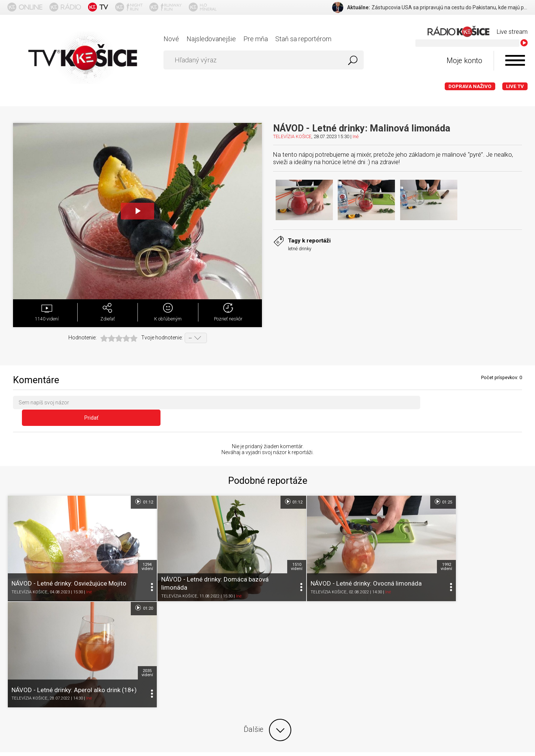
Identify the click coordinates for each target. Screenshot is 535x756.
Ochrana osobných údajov (167, 650)
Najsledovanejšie (211, 39)
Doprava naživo (470, 86)
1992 (388, 539)
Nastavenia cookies (234, 650)
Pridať (476, 404)
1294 (128, 539)
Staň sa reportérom (303, 39)
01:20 (514, 488)
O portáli (48, 650)
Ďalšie (267, 596)
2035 (518, 539)
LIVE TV (515, 86)
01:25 (384, 488)
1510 (258, 539)
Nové (171, 39)
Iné (356, 136)
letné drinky (300, 249)
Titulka (20, 650)
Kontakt (278, 650)
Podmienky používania (96, 650)
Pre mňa (256, 39)
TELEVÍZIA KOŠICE (292, 136)
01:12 (124, 488)
